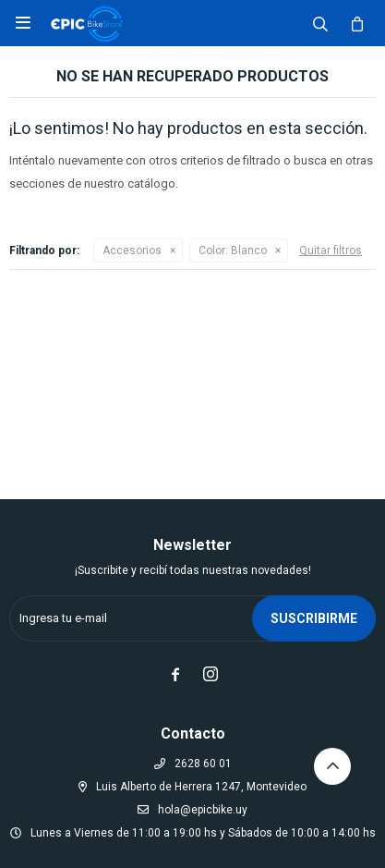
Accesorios (132, 251)
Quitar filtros (331, 251)
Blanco (233, 251)
